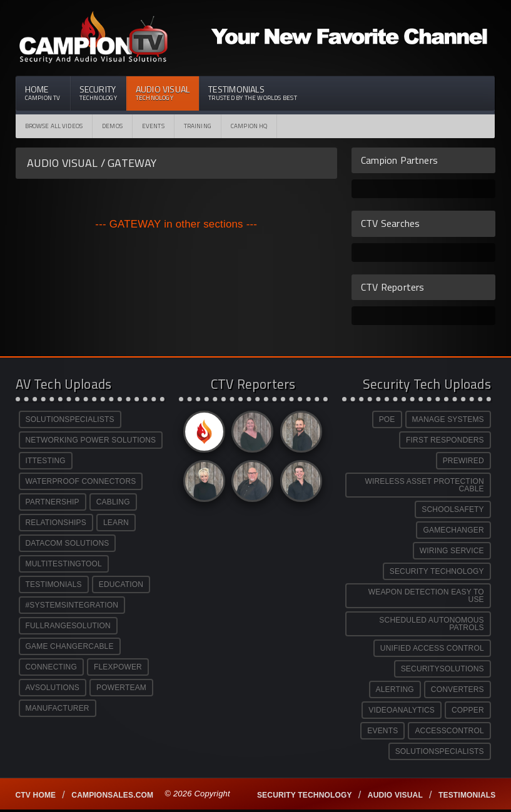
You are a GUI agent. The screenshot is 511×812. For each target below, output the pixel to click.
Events (153, 126)
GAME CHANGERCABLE (70, 646)
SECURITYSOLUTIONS (443, 669)
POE (387, 419)
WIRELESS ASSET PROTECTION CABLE (424, 485)
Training (198, 126)
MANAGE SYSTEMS (448, 419)
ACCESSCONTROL (449, 731)
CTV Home (36, 795)
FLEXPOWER (118, 667)
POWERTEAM (121, 688)
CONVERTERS (458, 689)
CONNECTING (51, 667)
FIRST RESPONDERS (445, 440)
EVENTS (382, 731)
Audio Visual (163, 93)
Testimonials (252, 93)
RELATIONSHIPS (56, 523)
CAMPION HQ (249, 126)
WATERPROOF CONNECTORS (81, 481)
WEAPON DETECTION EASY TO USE (426, 596)
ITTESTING (46, 461)
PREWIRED (463, 461)
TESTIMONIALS (54, 584)
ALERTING (395, 689)
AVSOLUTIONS (53, 688)
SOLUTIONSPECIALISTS (70, 419)
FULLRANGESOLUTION (68, 626)
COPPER (468, 710)
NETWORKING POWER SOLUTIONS (91, 440)
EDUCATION (121, 584)
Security (98, 93)
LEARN (116, 523)
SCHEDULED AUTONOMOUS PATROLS (431, 624)
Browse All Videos (54, 126)
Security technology (305, 795)
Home (43, 93)
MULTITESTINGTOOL (64, 564)
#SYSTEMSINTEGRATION (72, 605)
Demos (112, 126)
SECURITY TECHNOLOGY (437, 571)
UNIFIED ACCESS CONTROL (432, 648)
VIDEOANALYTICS (402, 710)
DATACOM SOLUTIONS (68, 543)
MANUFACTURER (58, 708)
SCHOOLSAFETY (453, 509)
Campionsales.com (112, 795)
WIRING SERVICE (452, 551)
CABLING (113, 502)
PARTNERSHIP (53, 502)
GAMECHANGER (453, 530)
